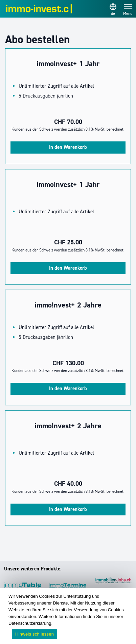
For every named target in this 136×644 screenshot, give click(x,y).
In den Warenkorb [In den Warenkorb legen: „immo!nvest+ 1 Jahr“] (68, 147)
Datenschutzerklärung (30, 623)
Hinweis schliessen (35, 634)
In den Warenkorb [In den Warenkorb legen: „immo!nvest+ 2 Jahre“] (68, 388)
